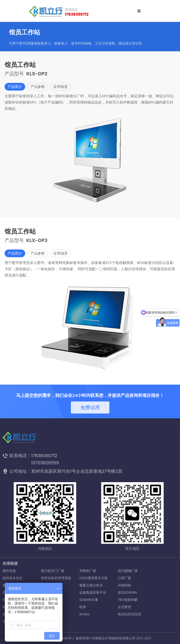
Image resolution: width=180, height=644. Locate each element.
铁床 (83, 607)
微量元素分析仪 (91, 585)
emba (84, 614)
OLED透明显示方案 (93, 578)
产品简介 (15, 87)
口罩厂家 (124, 578)
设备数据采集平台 (93, 592)
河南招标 (124, 585)
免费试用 (90, 407)
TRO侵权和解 (128, 600)
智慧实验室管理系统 (56, 578)
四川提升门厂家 (53, 571)
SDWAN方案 (89, 600)
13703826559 (45, 463)
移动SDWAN (127, 592)
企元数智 (124, 607)
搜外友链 (9, 571)
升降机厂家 (88, 571)
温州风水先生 (12, 578)
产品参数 (38, 87)
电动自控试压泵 (130, 614)
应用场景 (61, 87)
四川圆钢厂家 (128, 571)
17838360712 (77, 14)
